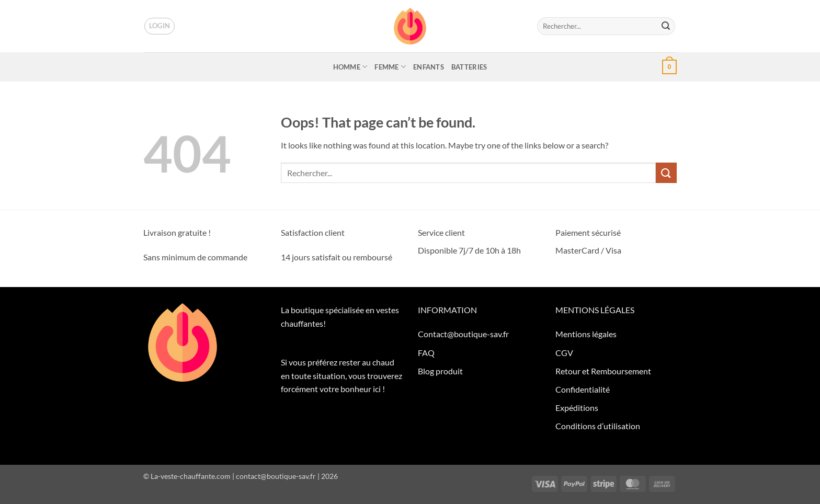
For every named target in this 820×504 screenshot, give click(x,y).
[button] (160, 26)
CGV (564, 353)
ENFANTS (429, 67)
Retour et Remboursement (603, 371)
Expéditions (577, 408)
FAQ (426, 353)
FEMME (390, 67)
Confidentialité (583, 389)
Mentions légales (586, 334)
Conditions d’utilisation (598, 426)
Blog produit (440, 371)
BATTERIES (469, 67)
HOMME (350, 67)
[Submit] (666, 26)
